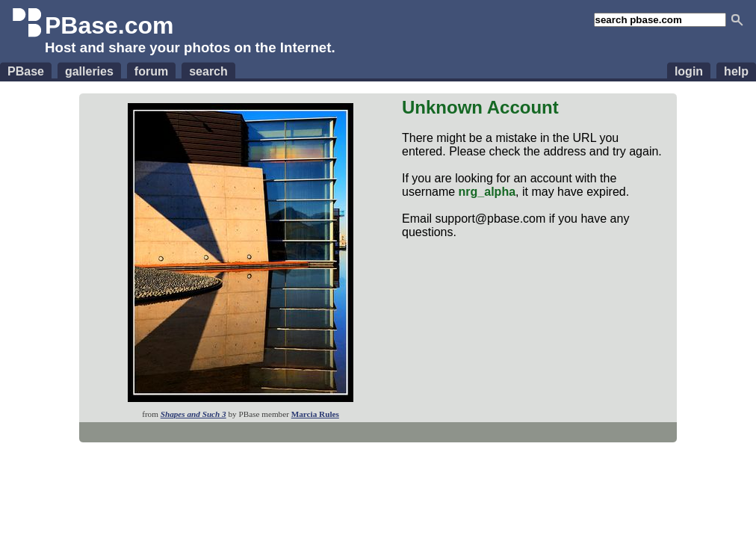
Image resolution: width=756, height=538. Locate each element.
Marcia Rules (315, 414)
